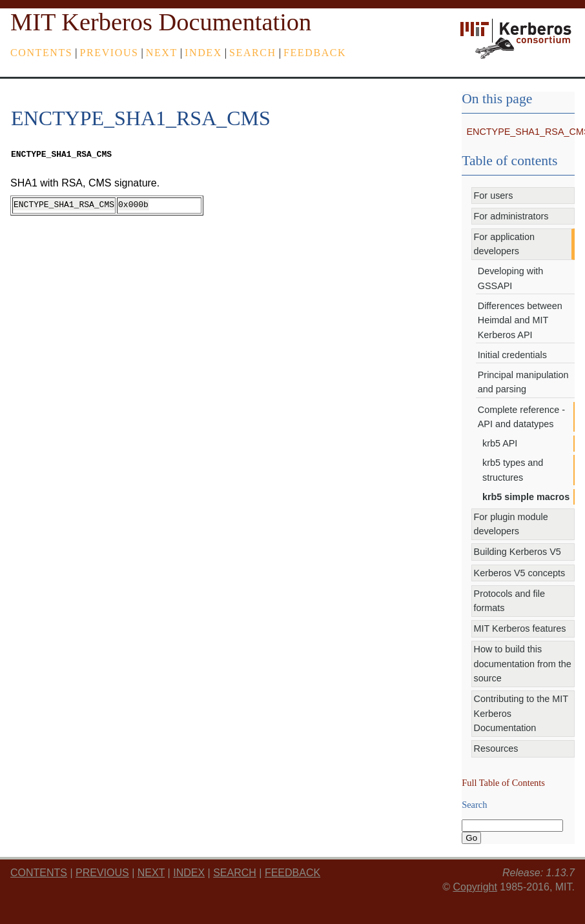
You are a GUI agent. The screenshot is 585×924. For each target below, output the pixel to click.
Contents (41, 53)
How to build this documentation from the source (523, 664)
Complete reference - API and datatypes (521, 417)
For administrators (511, 216)
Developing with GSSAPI (511, 278)
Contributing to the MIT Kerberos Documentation (521, 713)
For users (494, 196)
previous (109, 53)
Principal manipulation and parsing (523, 382)
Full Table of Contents (503, 783)
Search (253, 53)
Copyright (475, 887)
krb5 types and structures (513, 470)
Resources (496, 748)
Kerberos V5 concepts (520, 573)
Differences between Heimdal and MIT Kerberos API (520, 320)
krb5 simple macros (526, 497)
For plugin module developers (511, 524)
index (203, 53)
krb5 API (500, 443)
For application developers (504, 244)
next (162, 53)
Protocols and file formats (509, 601)
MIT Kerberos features (520, 628)
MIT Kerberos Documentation (161, 22)
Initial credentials (512, 355)
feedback (315, 53)
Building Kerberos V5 (518, 552)
